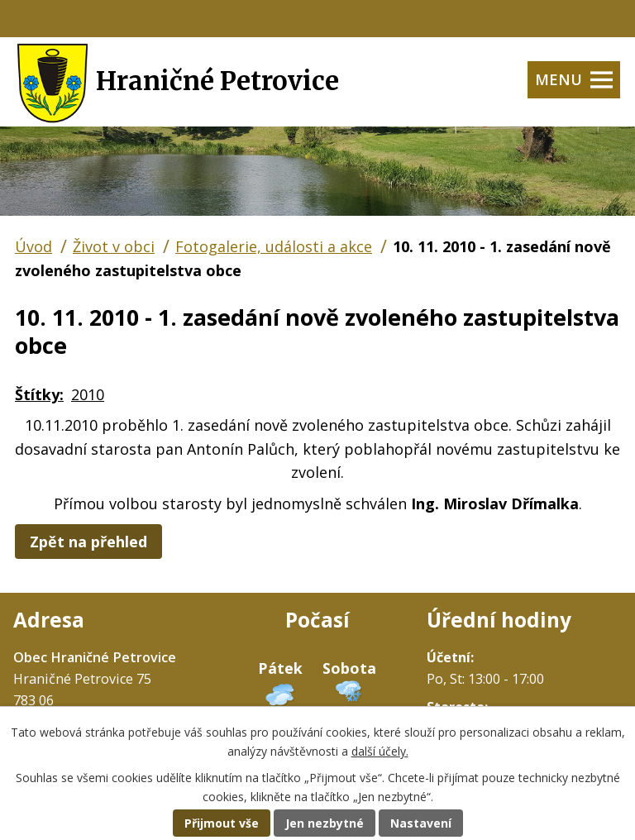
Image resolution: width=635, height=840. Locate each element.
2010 (88, 394)
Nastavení (421, 823)
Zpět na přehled (88, 542)
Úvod (33, 246)
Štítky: (39, 394)
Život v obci (114, 246)
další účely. (380, 751)
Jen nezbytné (325, 823)
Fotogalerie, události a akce (274, 246)
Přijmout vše (222, 823)
